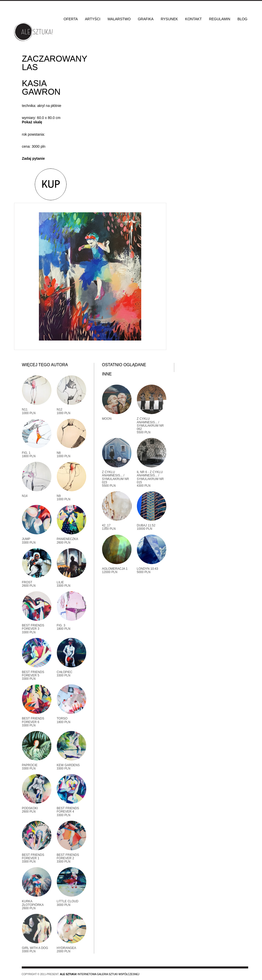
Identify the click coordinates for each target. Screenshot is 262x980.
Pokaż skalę (32, 122)
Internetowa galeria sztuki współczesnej (100, 974)
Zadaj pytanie (33, 158)
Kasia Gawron (41, 87)
